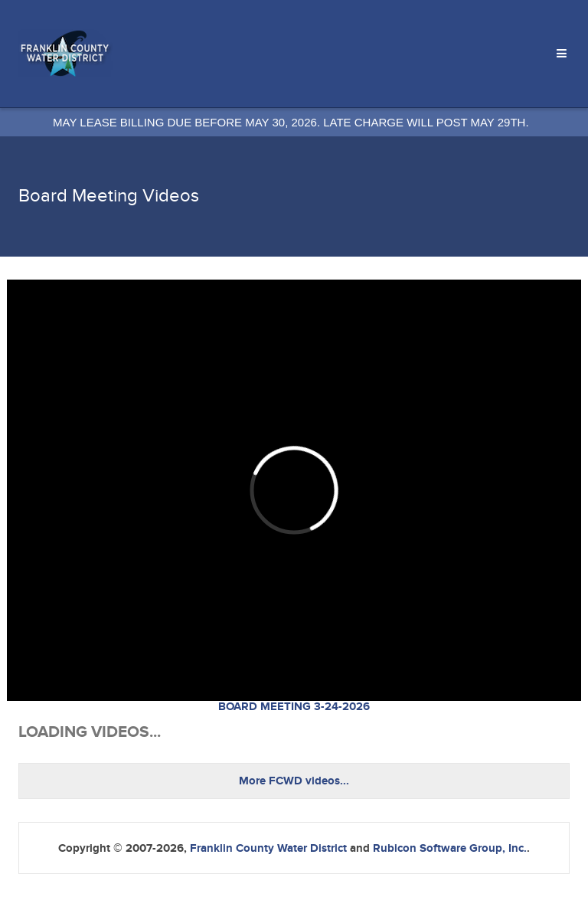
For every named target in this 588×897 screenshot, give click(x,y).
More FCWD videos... (294, 781)
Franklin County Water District (268, 848)
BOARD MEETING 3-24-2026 (294, 707)
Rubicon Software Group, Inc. (450, 848)
